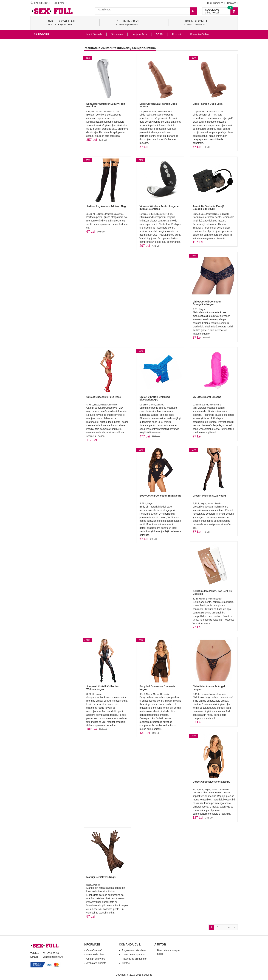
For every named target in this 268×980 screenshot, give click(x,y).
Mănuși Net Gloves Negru (101, 877)
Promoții (177, 34)
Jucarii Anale (44, 84)
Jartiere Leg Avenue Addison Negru (107, 206)
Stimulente (117, 34)
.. (223, 927)
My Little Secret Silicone (207, 397)
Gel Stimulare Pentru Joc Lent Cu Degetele (212, 592)
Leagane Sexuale (47, 116)
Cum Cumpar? (94, 950)
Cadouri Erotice (46, 100)
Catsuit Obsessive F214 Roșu (104, 397)
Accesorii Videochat (49, 121)
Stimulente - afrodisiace (52, 41)
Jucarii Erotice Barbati (52, 47)
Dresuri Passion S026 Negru (209, 496)
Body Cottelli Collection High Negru (160, 496)
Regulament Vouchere (134, 950)
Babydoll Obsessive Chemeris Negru (157, 688)
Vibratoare (43, 52)
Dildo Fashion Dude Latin (208, 104)
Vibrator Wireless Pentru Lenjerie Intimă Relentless (159, 208)
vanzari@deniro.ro (53, 957)
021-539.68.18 (40, 3)
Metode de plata (95, 955)
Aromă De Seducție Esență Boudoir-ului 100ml (208, 208)
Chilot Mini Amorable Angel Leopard (209, 688)
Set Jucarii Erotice (48, 105)
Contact (231, 3)
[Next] (235, 927)
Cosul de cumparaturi (134, 955)
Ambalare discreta (96, 963)
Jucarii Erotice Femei (50, 89)
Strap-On (41, 94)
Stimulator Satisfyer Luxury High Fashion (106, 105)
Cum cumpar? (215, 3)
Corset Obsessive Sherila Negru (211, 782)
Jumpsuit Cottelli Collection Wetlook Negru (103, 688)
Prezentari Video (199, 34)
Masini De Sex (44, 110)
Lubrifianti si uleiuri (50, 57)
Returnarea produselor (134, 959)
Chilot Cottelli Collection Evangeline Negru (207, 303)
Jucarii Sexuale (94, 34)
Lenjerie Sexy (45, 68)
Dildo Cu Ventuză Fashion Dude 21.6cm (158, 105)
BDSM (39, 79)
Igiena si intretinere (49, 63)
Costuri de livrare (96, 959)
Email (60, 3)
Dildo (39, 73)
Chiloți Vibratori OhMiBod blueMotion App (155, 398)
